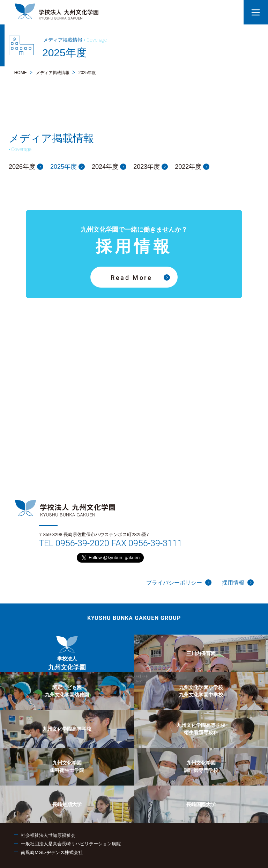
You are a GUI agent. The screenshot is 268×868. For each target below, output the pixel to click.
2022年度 (192, 167)
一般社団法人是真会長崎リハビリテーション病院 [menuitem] (71, 844)
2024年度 (109, 167)
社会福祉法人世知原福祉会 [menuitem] (48, 835)
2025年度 (68, 167)
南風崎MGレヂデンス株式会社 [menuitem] (52, 852)
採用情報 (238, 583)
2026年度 (26, 167)
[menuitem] (67, 653)
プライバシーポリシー (179, 583)
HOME (21, 73)
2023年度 (151, 167)
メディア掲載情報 (53, 73)
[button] (256, 12)
